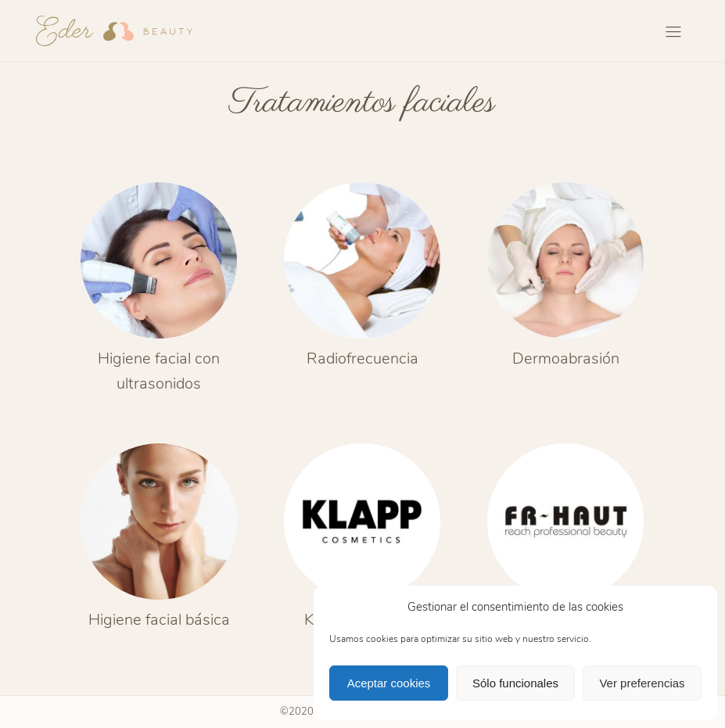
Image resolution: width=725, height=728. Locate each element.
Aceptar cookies (389, 683)
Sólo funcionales (515, 683)
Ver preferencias (642, 683)
